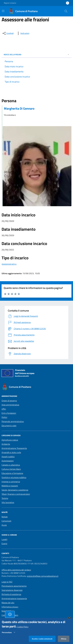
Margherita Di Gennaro (19, 108)
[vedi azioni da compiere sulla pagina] (23, 33)
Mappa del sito (8, 603)
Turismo (5, 498)
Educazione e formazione (12, 473)
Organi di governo (9, 401)
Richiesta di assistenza (11, 594)
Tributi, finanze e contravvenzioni (16, 494)
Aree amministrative (10, 405)
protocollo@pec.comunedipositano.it (43, 576)
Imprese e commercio (11, 482)
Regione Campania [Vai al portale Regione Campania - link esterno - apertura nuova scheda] (10, 3)
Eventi (4, 544)
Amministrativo (9, 264)
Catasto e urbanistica (11, 465)
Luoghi (4, 539)
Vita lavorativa (8, 502)
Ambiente (6, 444)
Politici (4, 417)
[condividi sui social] (8, 33)
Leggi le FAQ (7, 582)
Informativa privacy (10, 607)
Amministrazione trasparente (14, 598)
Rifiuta (64, 639)
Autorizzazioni (8, 461)
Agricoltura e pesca (10, 440)
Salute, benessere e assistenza (15, 490)
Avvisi (4, 525)
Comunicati (6, 521)
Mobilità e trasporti (10, 486)
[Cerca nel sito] (66, 11)
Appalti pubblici (8, 457)
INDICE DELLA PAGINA (36, 54)
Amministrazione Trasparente (14, 448)
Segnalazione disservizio (12, 590)
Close (69, 618)
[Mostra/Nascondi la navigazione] (3, 11)
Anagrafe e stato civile (11, 452)
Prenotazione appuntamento (14, 586)
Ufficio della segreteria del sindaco (16, 570)
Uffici (4, 409)
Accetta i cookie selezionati (42, 639)
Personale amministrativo (13, 421)
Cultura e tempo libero (11, 469)
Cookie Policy (23, 627)
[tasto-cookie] (10, 614)
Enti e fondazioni (9, 413)
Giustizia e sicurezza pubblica (14, 477)
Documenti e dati (9, 426)
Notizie (5, 517)
